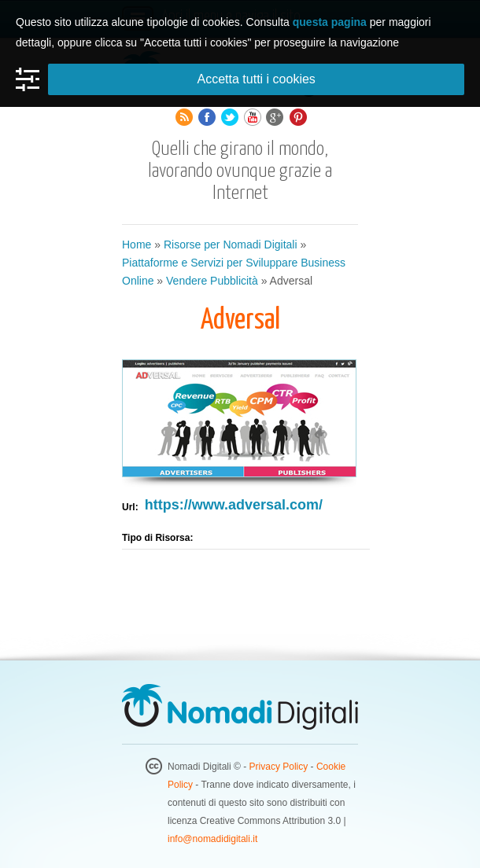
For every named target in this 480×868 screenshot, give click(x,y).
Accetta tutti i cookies (257, 79)
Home (137, 245)
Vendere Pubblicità (212, 281)
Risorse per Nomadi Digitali (231, 245)
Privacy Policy (279, 767)
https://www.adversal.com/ (234, 505)
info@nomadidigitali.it (212, 839)
